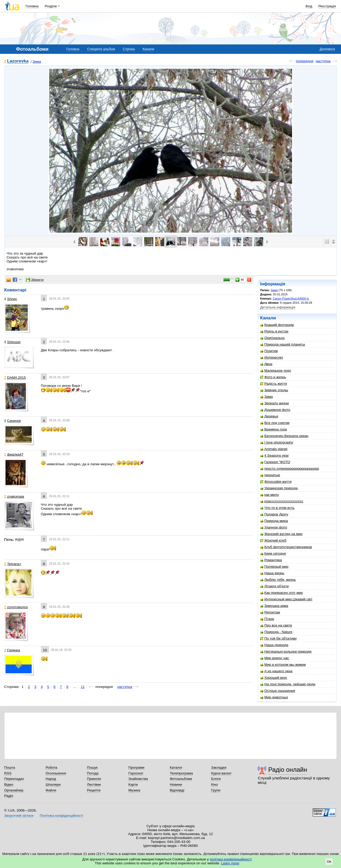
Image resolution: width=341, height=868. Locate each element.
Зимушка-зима (274, 606)
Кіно (215, 784)
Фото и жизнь (273, 377)
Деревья (269, 416)
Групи (216, 790)
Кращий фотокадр (277, 325)
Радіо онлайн (288, 770)
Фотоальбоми (181, 779)
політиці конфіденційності (231, 859)
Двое (266, 364)
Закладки (219, 768)
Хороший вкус (274, 678)
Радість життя (274, 384)
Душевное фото (275, 410)
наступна (323, 61)
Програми (136, 768)
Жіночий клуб (273, 540)
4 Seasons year (274, 455)
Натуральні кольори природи (286, 651)
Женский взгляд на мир (281, 534)
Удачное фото (274, 527)
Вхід (309, 6)
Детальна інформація (278, 307)
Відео (9, 784)
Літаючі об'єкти (274, 586)
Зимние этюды (274, 390)
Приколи (94, 779)
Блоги (216, 779)
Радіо (9, 796)
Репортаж (270, 612)
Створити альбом (101, 49)
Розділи (51, 6)
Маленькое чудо (276, 370)
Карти (133, 784)
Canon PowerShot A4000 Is (291, 298)
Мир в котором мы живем (283, 665)
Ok (329, 862)
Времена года (273, 429)
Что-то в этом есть (277, 508)
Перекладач (14, 779)
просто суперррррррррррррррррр (290, 469)
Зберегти (35, 280)
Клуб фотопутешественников (286, 547)
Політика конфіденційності (61, 816)
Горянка (12, 650)
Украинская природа (279, 488)
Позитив (269, 351)
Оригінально (272, 338)
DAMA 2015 (15, 378)
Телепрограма (181, 773)
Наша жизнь (272, 573)
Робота (51, 768)
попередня (304, 61)
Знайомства (138, 779)
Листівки (94, 784)
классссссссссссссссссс (282, 501)
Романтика (271, 560)
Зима (37, 62)
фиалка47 (14, 454)
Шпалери (53, 784)
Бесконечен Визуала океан (284, 436)
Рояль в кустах (274, 331)
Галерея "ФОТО (275, 462)
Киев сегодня (273, 553)
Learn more (230, 863)
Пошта (10, 768)
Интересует (272, 357)
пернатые (270, 475)
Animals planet (274, 449)
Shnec (11, 299)
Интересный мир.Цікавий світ (286, 599)
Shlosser (12, 342)
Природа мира (274, 521)
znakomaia (14, 496)
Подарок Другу (274, 514)
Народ (51, 779)
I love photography (277, 442)
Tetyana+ (13, 564)
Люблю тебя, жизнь (278, 580)
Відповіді (177, 790)
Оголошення (56, 773)
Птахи (267, 619)
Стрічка (129, 49)
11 (83, 687)
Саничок (13, 421)
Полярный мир (274, 567)
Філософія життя (276, 482)
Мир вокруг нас (275, 658)
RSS (8, 773)
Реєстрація (327, 6)
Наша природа (274, 645)
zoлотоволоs (16, 607)
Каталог (176, 768)
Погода (93, 773)
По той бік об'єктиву (278, 638)
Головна (32, 6)
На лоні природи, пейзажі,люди (288, 684)
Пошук (92, 768)
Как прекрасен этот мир (281, 593)
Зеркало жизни (275, 403)
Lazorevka (18, 61)
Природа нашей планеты (283, 344)
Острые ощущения (278, 691)
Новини (176, 784)
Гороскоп (136, 773)
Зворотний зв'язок (19, 816)
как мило (269, 495)
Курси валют (221, 773)
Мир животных (274, 697)
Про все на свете (276, 625)
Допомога (327, 49)
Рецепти (94, 790)
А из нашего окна (276, 671)
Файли (51, 790)
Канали (148, 49)
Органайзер (14, 790)
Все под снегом (275, 423)
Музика (134, 790)
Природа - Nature (276, 632)
